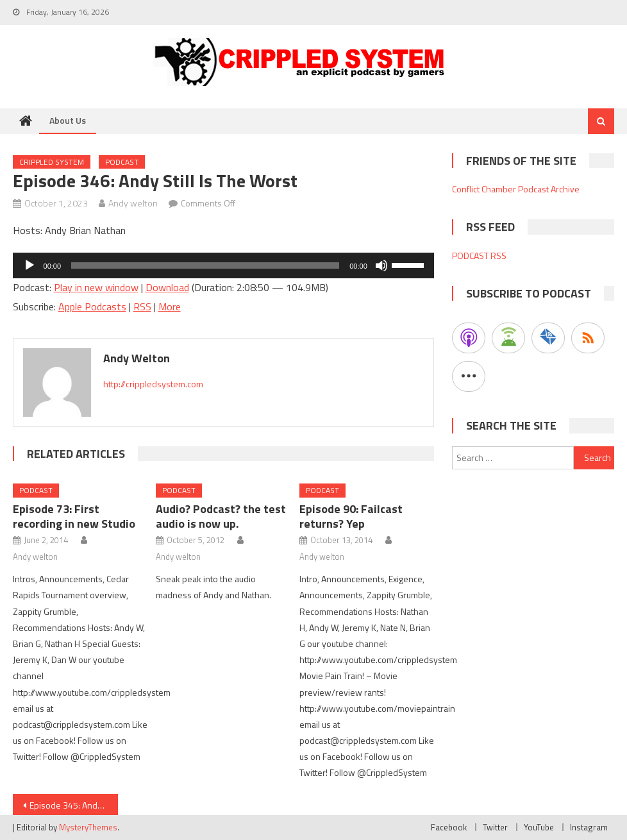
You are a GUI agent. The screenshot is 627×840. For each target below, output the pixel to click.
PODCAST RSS (479, 256)
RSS (142, 307)
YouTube (539, 827)
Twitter (495, 827)
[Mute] (381, 265)
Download (167, 287)
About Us (68, 120)
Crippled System (52, 162)
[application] (223, 265)
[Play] (29, 265)
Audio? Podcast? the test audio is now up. (221, 516)
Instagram (589, 827)
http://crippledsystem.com (153, 384)
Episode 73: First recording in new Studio (74, 516)
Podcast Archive (549, 189)
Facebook (449, 827)
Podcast (122, 162)
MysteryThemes (88, 827)
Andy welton (133, 203)
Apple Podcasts (92, 307)
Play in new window (96, 287)
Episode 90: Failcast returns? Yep (351, 516)
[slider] (205, 265)
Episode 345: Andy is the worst (74, 805)
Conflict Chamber (484, 189)
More (170, 307)
